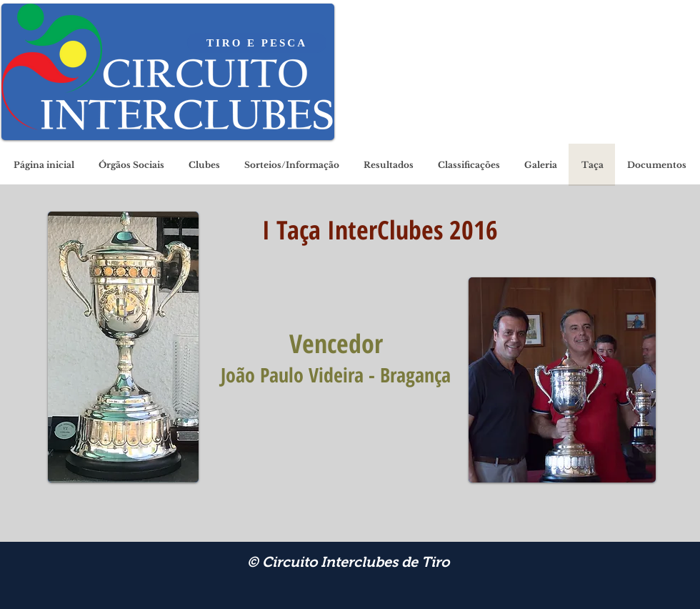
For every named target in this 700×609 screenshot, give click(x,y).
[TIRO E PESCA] (257, 43)
